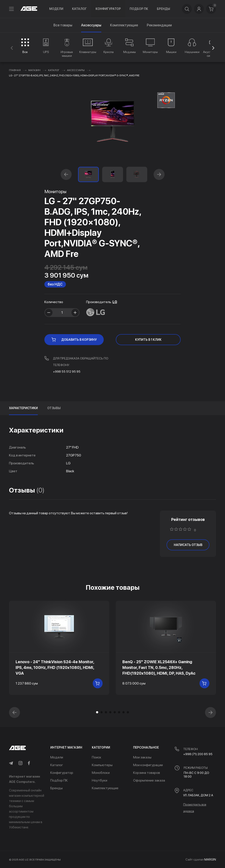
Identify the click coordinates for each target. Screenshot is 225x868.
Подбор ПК (139, 9)
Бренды (163, 9)
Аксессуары (76, 70)
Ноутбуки (100, 780)
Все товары (63, 25)
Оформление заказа (149, 780)
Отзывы (54, 408)
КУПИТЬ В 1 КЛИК (148, 340)
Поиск (97, 757)
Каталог (79, 9)
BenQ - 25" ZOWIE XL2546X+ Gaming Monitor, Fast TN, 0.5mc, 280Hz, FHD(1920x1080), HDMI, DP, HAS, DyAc (159, 667)
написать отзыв (188, 545)
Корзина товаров (147, 773)
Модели (56, 9)
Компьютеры (102, 765)
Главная (15, 70)
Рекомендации (159, 25)
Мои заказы (142, 757)
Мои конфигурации (148, 765)
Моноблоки (101, 773)
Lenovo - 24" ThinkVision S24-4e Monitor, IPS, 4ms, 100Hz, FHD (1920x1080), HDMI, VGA (55, 667)
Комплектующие (124, 25)
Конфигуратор (108, 9)
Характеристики (23, 408)
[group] (25, 46)
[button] (213, 48)
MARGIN (210, 859)
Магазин (34, 70)
